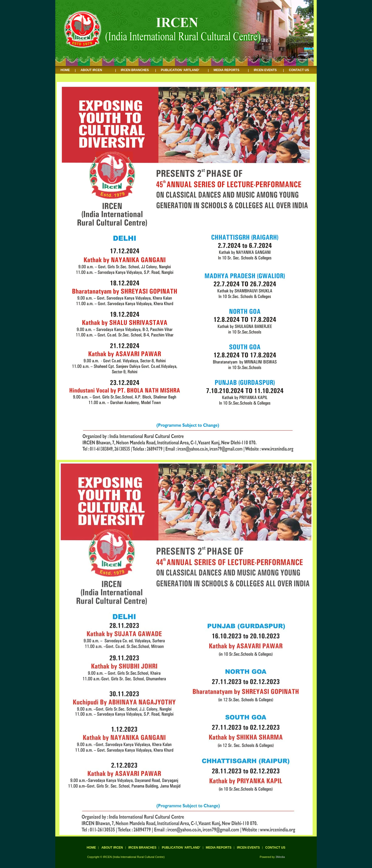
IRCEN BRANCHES (135, 70)
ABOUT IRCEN (91, 70)
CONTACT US (299, 70)
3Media (280, 857)
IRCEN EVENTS (265, 70)
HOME (65, 70)
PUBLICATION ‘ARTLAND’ (180, 70)
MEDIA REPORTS (227, 70)
